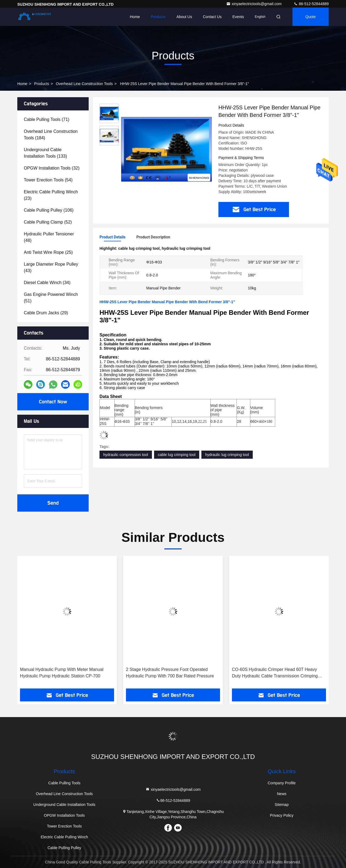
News (282, 794)
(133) (45, 153)
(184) (51, 135)
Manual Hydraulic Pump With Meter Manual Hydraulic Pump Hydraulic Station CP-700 (62, 673)
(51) (51, 298)
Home (135, 17)
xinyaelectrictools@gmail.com (254, 4)
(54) (48, 180)
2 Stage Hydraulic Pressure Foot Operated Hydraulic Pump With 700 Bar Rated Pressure (170, 673)
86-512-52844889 (311, 4)
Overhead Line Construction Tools (84, 84)
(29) (46, 313)
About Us (184, 17)
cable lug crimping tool (177, 455)
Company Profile (282, 783)
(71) (47, 119)
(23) (51, 195)
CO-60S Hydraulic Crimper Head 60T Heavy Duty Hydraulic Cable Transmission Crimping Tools (275, 673)
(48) (49, 237)
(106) (49, 210)
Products (158, 17)
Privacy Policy (282, 815)
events (238, 17)
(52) (48, 222)
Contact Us (212, 17)
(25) (48, 252)
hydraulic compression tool (126, 455)
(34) (47, 283)
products (41, 84)
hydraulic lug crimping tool (227, 455)
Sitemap (282, 805)
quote (311, 17)
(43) (51, 267)
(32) (52, 168)
